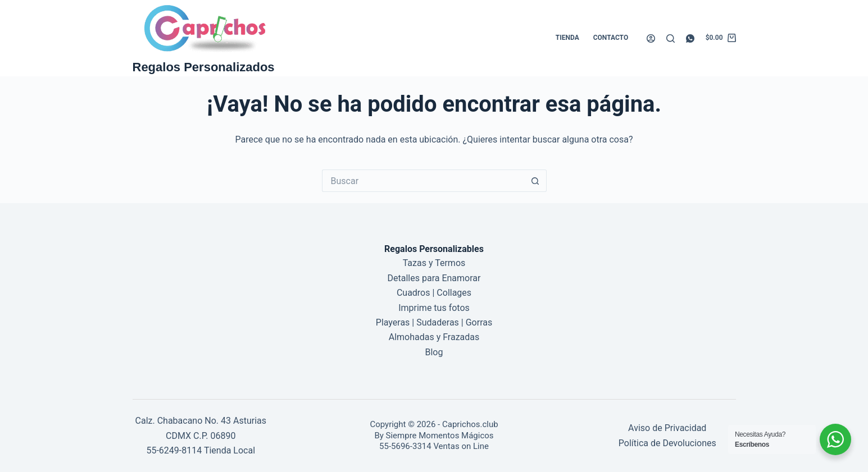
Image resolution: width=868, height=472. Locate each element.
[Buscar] (671, 38)
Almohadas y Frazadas (434, 337)
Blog (434, 352)
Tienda (567, 38)
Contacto (611, 38)
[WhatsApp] (690, 38)
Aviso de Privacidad (667, 428)
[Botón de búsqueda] (535, 181)
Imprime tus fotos (434, 308)
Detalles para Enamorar (434, 278)
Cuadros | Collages (434, 293)
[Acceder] (651, 38)
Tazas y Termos (434, 263)
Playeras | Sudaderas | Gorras (434, 322)
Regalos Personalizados (204, 67)
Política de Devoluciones (667, 443)
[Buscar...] (423, 181)
